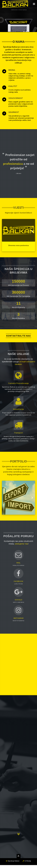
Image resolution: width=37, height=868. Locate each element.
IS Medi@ (27, 864)
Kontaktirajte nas (18, 336)
